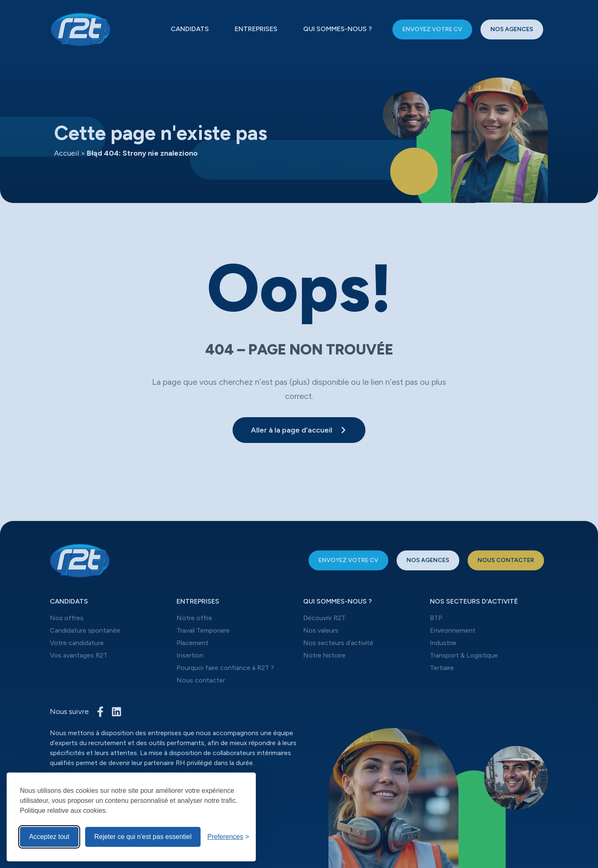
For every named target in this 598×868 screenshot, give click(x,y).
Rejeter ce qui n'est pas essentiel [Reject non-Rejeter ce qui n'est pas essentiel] (143, 837)
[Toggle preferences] (228, 837)
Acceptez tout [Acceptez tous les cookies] (49, 837)
